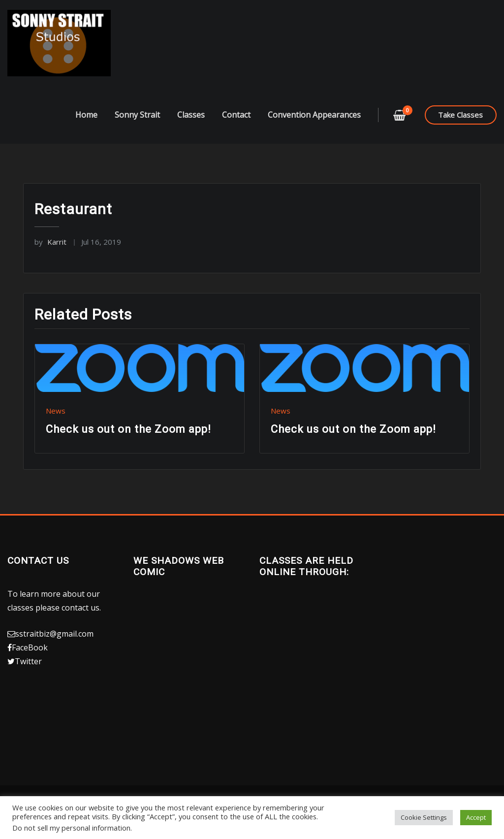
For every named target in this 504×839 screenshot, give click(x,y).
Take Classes (460, 127)
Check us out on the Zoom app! (128, 441)
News (56, 422)
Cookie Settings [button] (424, 817)
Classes (191, 127)
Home (86, 127)
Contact (236, 127)
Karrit (50, 254)
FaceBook (30, 659)
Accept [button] (476, 817)
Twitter (28, 673)
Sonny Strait (137, 127)
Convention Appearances (314, 127)
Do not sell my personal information (71, 828)
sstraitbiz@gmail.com (54, 645)
